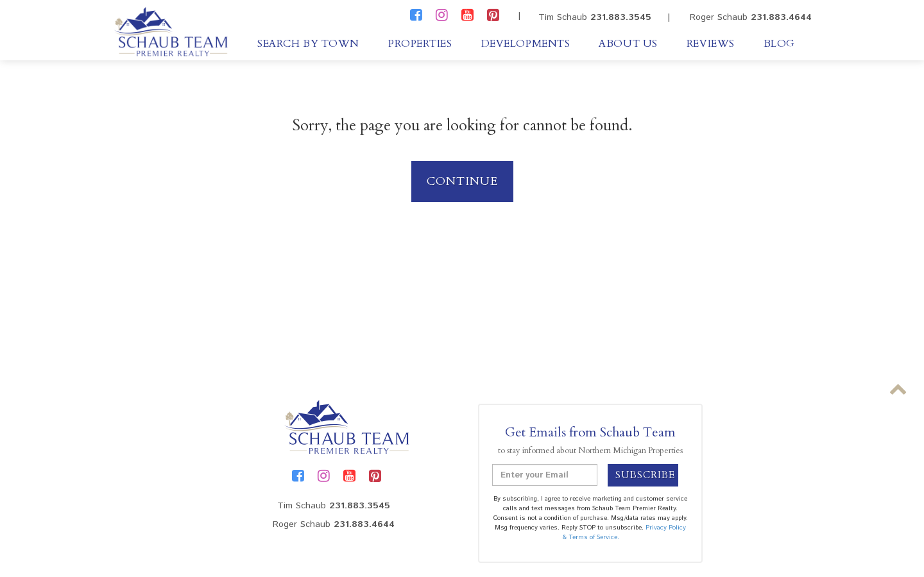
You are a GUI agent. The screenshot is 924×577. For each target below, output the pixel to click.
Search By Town (308, 44)
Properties (420, 44)
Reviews (711, 44)
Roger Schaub (751, 17)
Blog (779, 44)
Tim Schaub (595, 17)
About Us (628, 44)
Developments (526, 44)
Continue (462, 181)
